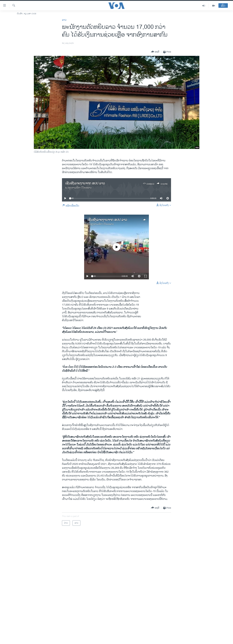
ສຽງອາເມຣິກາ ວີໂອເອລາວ (80, 188)
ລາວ (64, 20)
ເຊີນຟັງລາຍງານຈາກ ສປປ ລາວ (85, 183)
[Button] (155, 52)
